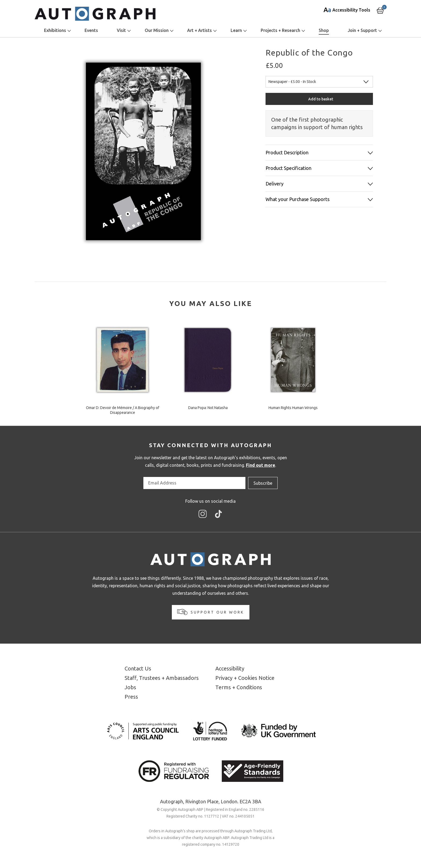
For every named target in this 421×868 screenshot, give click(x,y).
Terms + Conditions (239, 687)
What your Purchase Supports (297, 199)
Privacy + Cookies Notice (245, 678)
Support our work (211, 612)
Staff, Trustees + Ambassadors (162, 678)
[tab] (211, 304)
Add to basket (321, 99)
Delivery (275, 184)
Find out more (261, 465)
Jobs (130, 687)
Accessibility (230, 668)
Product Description (287, 152)
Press (131, 697)
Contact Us (138, 668)
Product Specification (288, 168)
